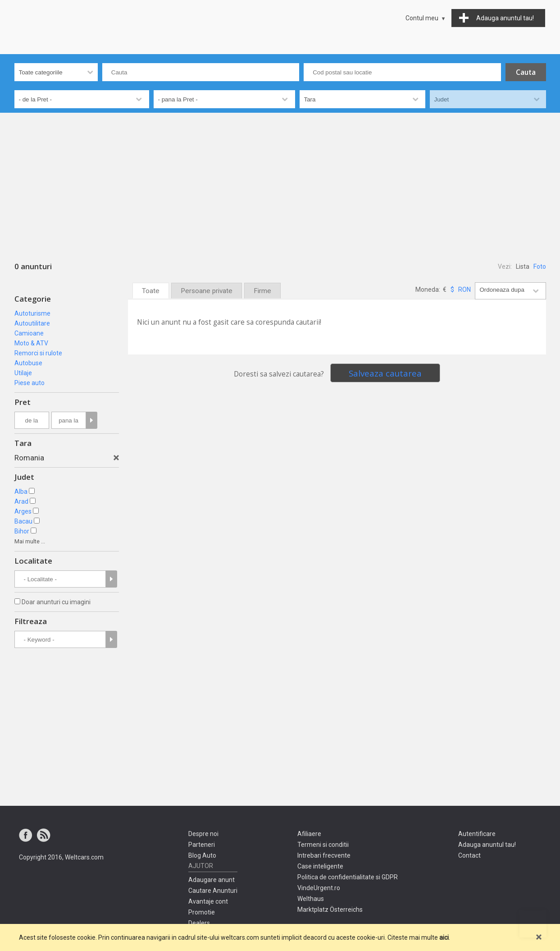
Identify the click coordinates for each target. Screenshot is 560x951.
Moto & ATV (31, 343)
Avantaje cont (208, 901)
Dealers (199, 923)
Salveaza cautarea (385, 373)
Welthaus (311, 899)
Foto (540, 266)
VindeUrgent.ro (319, 888)
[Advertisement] (280, 180)
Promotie (202, 912)
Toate (151, 291)
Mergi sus (533, 924)
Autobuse (28, 363)
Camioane (29, 333)
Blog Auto (202, 855)
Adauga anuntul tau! (487, 845)
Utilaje (23, 373)
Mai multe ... (30, 541)
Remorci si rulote (38, 353)
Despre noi (203, 834)
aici (444, 937)
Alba (21, 492)
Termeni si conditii (323, 845)
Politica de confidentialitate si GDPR (348, 877)
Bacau (23, 521)
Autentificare (477, 834)
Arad (21, 501)
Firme (262, 291)
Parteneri (202, 845)
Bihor (22, 531)
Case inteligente (320, 866)
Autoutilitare (32, 323)
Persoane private (207, 291)
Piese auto (30, 383)
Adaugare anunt (212, 880)
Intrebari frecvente (324, 855)
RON (464, 289)
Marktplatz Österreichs (330, 910)
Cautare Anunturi (213, 891)
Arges (23, 511)
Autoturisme (32, 313)
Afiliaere (309, 834)
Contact (469, 855)
